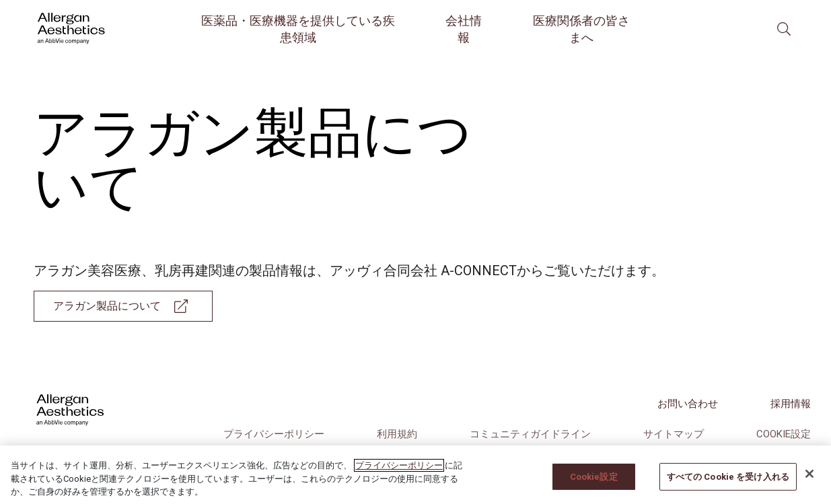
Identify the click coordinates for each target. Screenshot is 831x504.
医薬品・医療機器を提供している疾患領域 (298, 29)
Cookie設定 (784, 434)
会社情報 (464, 29)
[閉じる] (809, 484)
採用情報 (791, 404)
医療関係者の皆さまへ (581, 29)
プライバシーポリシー (274, 434)
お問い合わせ (688, 404)
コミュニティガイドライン (530, 434)
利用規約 (397, 434)
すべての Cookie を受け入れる (728, 487)
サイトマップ (674, 434)
